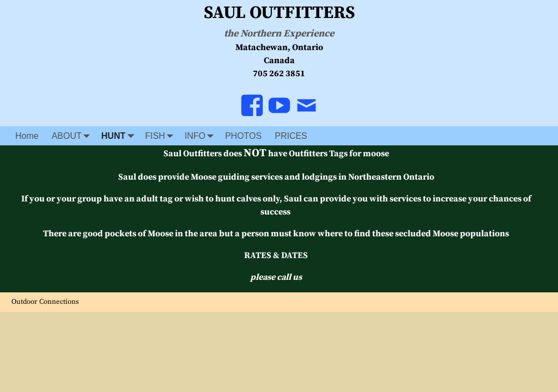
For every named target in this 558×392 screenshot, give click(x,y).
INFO (202, 136)
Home (27, 136)
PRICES (291, 136)
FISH (161, 136)
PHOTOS (243, 136)
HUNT (120, 136)
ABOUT (73, 136)
